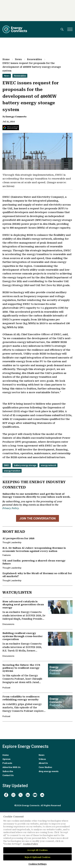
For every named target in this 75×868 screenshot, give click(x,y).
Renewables (34, 59)
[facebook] (6, 795)
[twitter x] (21, 795)
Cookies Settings (38, 864)
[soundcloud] (42, 795)
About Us (43, 763)
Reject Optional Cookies (37, 857)
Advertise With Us (11, 767)
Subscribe (8, 771)
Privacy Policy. (11, 508)
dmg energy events (49, 771)
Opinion (6, 759)
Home (6, 59)
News (18, 59)
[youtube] (35, 795)
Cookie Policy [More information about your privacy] (31, 844)
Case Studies (45, 767)
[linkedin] (28, 795)
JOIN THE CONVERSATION (37, 518)
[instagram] (13, 795)
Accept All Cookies (37, 850)
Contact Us (8, 775)
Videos (42, 759)
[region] (37, 840)
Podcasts (7, 763)
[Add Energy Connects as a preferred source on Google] (11, 128)
